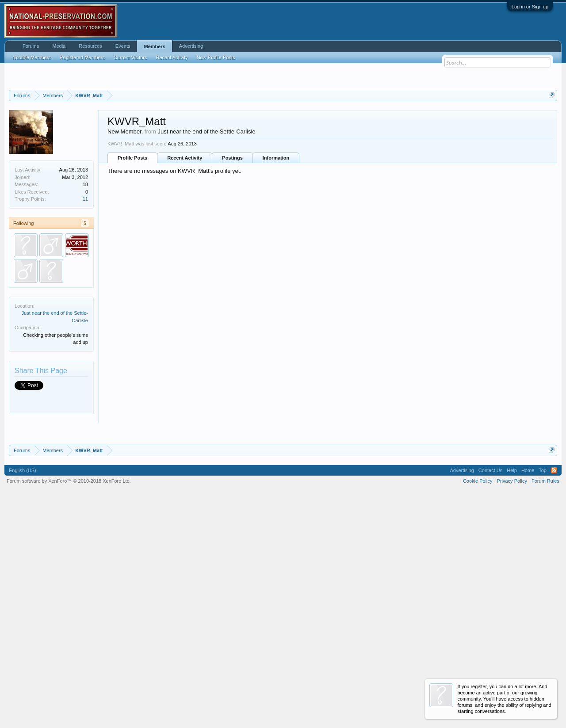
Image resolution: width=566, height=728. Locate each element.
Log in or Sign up (530, 7)
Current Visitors (130, 57)
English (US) (23, 691)
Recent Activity (185, 268)
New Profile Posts (216, 57)
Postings (232, 268)
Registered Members (82, 57)
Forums (31, 46)
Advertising (191, 46)
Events (123, 46)
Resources (90, 46)
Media (59, 46)
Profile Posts (132, 268)
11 (85, 309)
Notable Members (32, 57)
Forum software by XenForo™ (69, 702)
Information (276, 268)
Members (154, 46)
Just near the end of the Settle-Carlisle (206, 242)
